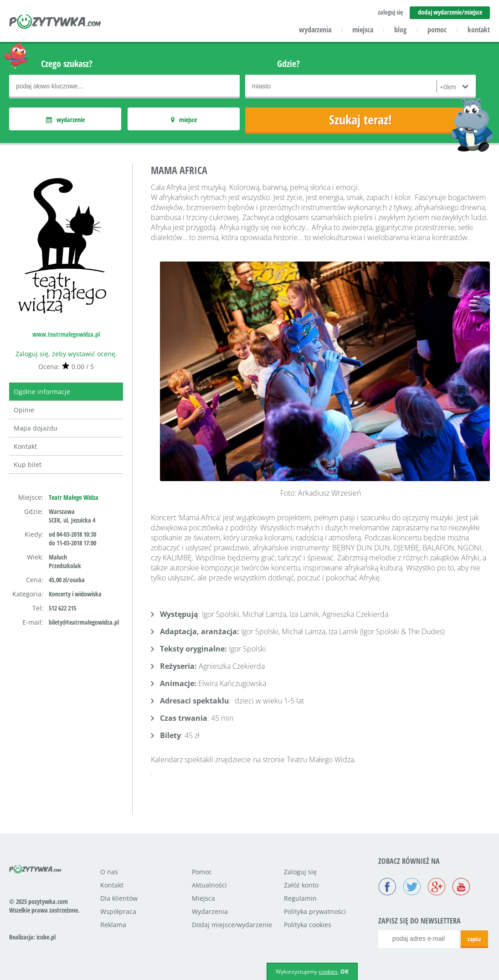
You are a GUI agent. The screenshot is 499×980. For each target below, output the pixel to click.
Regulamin (300, 898)
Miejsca (203, 898)
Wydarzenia (210, 911)
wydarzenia (315, 30)
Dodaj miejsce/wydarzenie (232, 925)
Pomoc (202, 872)
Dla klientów (119, 898)
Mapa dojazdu (36, 428)
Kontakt (25, 446)
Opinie (24, 410)
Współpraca (118, 911)
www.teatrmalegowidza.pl (66, 334)
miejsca (363, 30)
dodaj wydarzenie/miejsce (450, 12)
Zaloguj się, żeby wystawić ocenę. (66, 354)
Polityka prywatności (315, 911)
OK (345, 972)
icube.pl (46, 937)
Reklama (113, 925)
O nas (109, 872)
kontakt (479, 30)
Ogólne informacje (42, 392)
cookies (328, 972)
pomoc (437, 30)
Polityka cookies (308, 925)
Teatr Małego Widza (74, 497)
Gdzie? (288, 64)
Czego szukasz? (67, 64)
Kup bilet (28, 464)
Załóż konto (301, 885)
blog (400, 30)
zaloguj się (390, 12)
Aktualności (209, 885)
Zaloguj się (300, 872)
